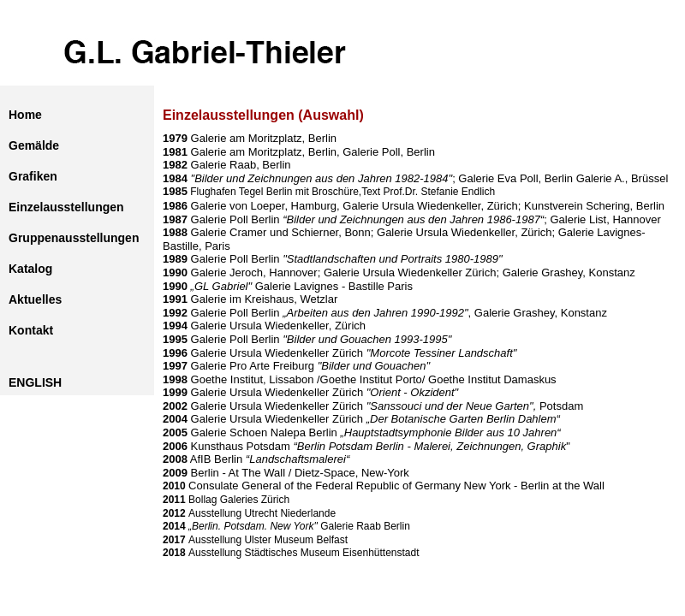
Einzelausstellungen (66, 207)
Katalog (30, 269)
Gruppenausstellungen (74, 238)
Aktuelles (35, 299)
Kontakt (31, 330)
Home (25, 115)
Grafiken (33, 176)
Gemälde (34, 145)
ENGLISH (35, 382)
